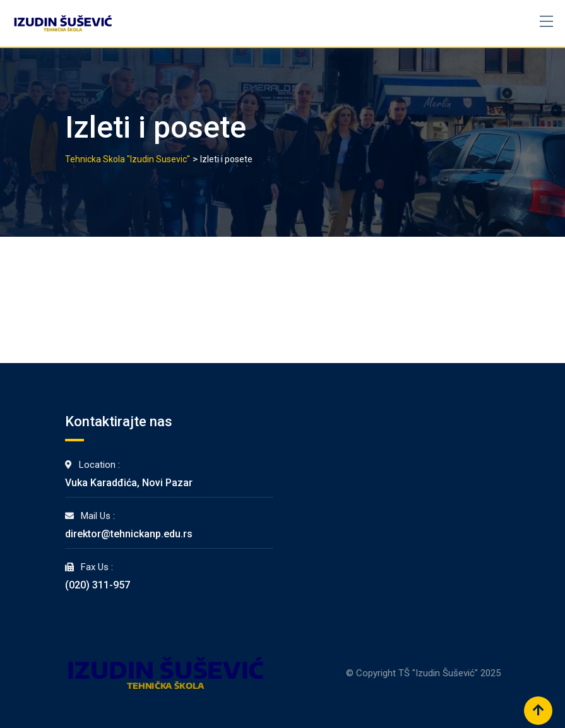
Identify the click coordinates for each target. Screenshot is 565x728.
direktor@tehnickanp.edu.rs (129, 534)
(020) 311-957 (98, 585)
